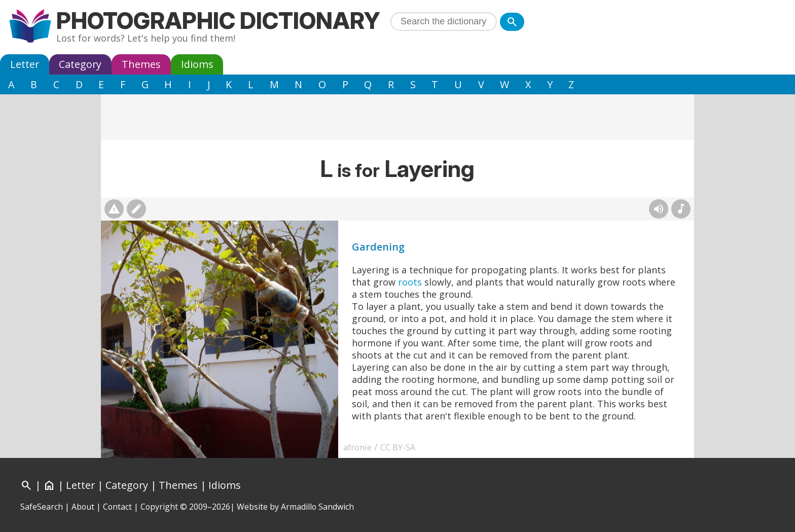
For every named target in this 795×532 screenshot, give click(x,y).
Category (80, 64)
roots (410, 282)
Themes (141, 64)
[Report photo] (114, 209)
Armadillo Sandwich (317, 507)
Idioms (197, 64)
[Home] (49, 485)
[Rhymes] (681, 209)
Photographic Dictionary (218, 21)
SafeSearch (42, 507)
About (83, 507)
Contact (117, 507)
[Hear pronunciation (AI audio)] (659, 209)
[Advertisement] (397, 117)
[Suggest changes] (136, 209)
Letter (25, 64)
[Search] (512, 22)
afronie (357, 447)
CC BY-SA (398, 447)
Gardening (378, 247)
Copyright (159, 507)
